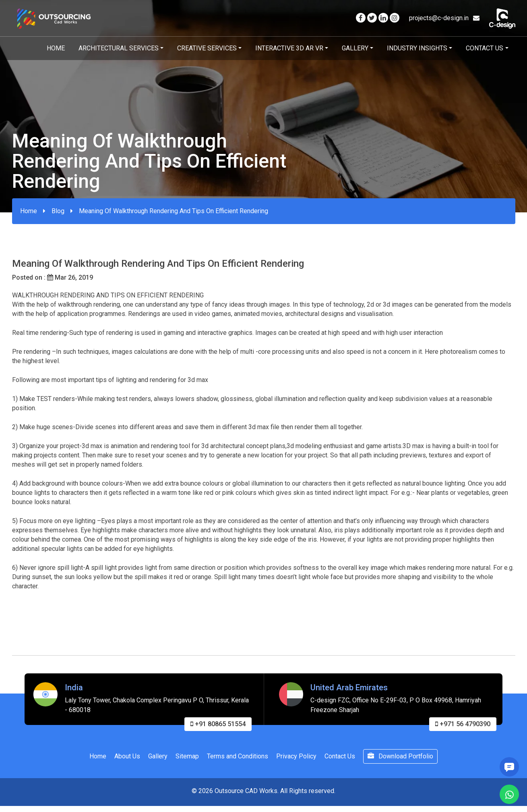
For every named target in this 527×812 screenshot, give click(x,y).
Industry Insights (417, 48)
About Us (127, 759)
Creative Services (207, 48)
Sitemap (187, 759)
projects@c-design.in (444, 18)
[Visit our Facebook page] (361, 18)
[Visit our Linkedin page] (383, 18)
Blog (58, 211)
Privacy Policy (296, 759)
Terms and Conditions (238, 759)
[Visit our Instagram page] (395, 18)
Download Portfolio (400, 759)
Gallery (355, 48)
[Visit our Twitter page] (372, 18)
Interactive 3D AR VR (289, 48)
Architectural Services (119, 48)
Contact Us (485, 48)
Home (56, 48)
